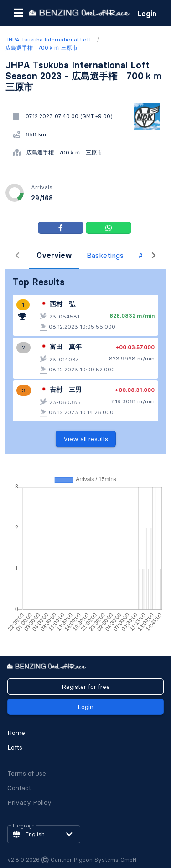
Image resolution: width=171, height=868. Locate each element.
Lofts (15, 747)
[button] (18, 13)
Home (16, 733)
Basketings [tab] (81, 255)
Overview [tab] (31, 255)
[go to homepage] (79, 13)
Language (24, 826)
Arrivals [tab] (128, 255)
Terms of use (27, 773)
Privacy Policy (29, 802)
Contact (19, 788)
